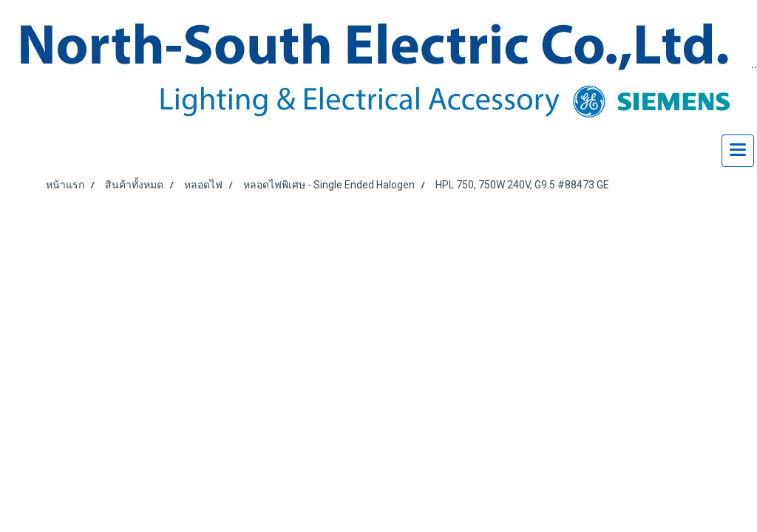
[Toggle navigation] (738, 151)
